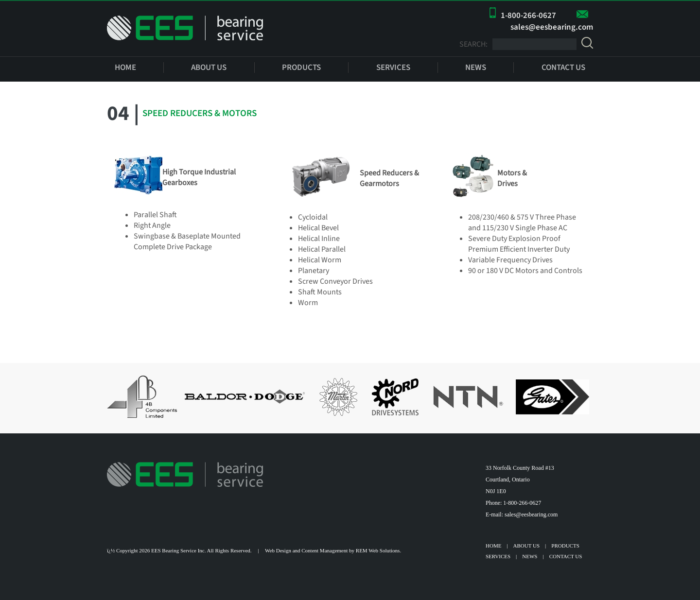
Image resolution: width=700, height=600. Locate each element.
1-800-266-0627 (528, 16)
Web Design (278, 550)
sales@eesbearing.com (552, 27)
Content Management (324, 550)
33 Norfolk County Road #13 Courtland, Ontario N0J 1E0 (520, 480)
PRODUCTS (301, 68)
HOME (125, 68)
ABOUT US (209, 68)
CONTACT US (563, 68)
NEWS (476, 68)
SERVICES (393, 68)
